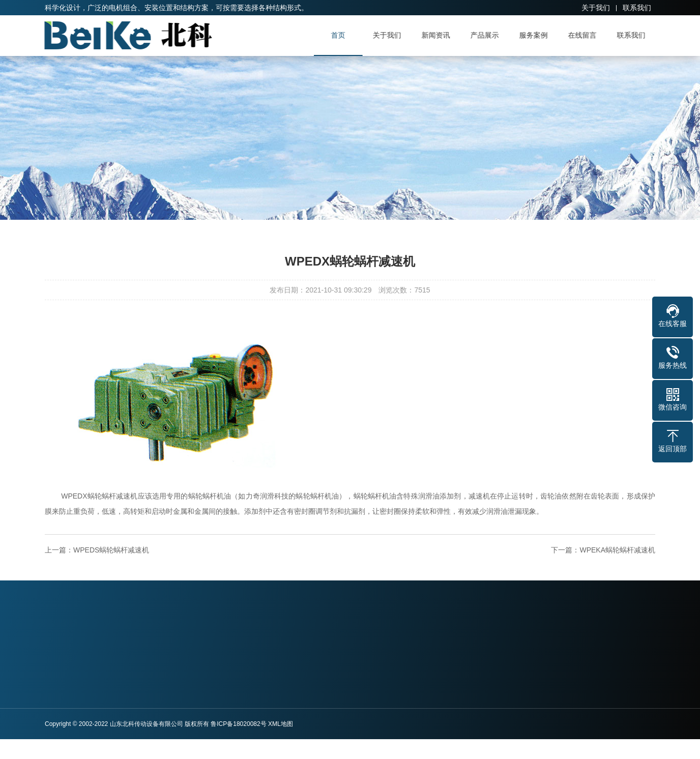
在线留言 (585, 35)
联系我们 (637, 8)
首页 (341, 35)
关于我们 (596, 8)
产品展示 (487, 35)
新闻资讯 (439, 35)
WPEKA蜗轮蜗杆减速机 (617, 550)
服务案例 (536, 35)
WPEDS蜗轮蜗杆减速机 (111, 550)
